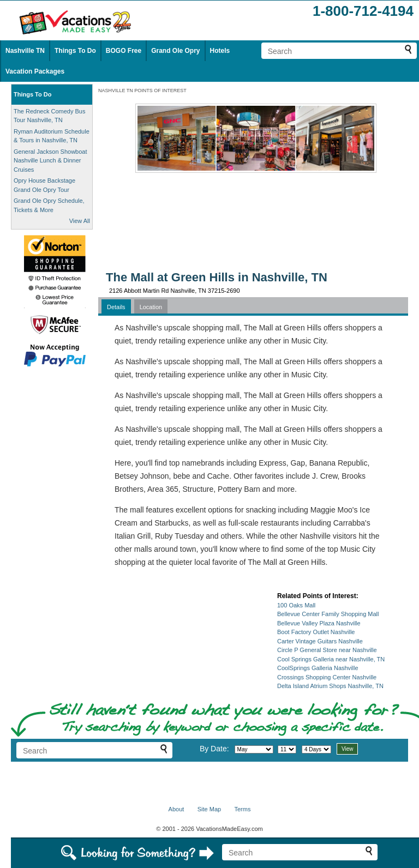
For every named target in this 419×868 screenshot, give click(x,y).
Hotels (220, 51)
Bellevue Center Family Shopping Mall (328, 614)
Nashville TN (25, 51)
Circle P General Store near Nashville (327, 650)
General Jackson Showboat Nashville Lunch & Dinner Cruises (50, 161)
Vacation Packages (35, 71)
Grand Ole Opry (175, 51)
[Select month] (254, 749)
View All (80, 221)
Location (151, 307)
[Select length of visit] (316, 749)
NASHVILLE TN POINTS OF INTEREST (142, 91)
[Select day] (287, 749)
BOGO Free (124, 51)
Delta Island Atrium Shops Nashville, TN (330, 686)
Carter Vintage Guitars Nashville (320, 641)
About (176, 809)
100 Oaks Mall (296, 605)
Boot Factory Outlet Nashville (316, 632)
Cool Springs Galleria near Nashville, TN (331, 659)
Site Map (209, 809)
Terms (242, 809)
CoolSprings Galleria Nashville (318, 668)
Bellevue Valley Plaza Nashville (319, 623)
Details (116, 307)
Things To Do (75, 51)
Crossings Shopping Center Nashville (327, 677)
